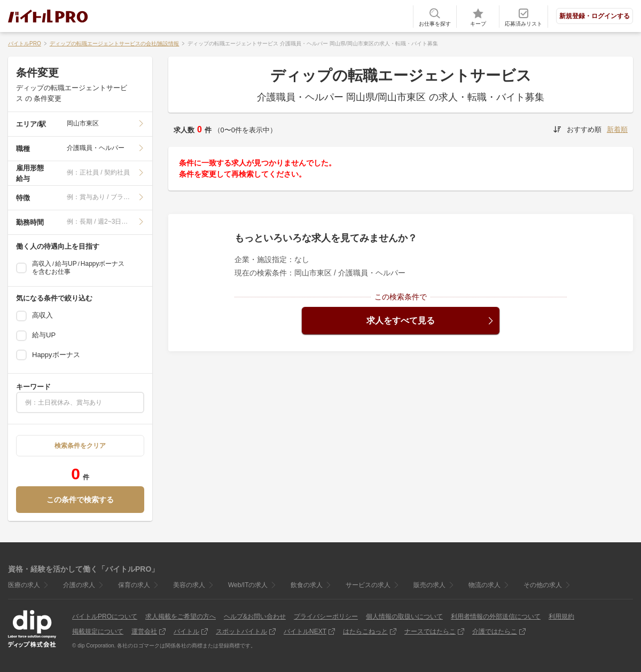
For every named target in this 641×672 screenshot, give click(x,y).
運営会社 (144, 631)
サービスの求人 (368, 585)
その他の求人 (543, 585)
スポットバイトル (241, 631)
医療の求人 (24, 585)
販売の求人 (429, 585)
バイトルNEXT (305, 631)
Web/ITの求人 (248, 585)
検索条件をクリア (80, 446)
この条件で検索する (80, 500)
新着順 (617, 129)
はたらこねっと (365, 631)
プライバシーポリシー (326, 616)
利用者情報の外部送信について (496, 616)
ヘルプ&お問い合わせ (255, 616)
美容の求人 (189, 585)
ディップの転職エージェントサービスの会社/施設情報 (115, 44)
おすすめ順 (584, 129)
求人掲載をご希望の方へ (181, 616)
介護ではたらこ (495, 631)
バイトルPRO (25, 44)
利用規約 (561, 616)
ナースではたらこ (430, 631)
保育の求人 (134, 585)
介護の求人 (79, 585)
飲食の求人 (307, 585)
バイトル (186, 631)
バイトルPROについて (105, 616)
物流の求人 (484, 585)
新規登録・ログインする (595, 16)
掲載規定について (98, 631)
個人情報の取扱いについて (404, 616)
